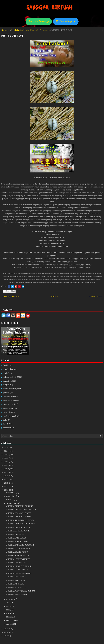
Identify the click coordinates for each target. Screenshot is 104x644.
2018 (6, 476)
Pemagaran (45, 30)
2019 (6, 472)
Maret (9, 617)
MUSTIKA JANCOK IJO (16, 580)
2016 (6, 483)
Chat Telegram (66, 21)
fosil (5, 365)
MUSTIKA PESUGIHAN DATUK (19, 517)
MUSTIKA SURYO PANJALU (18, 570)
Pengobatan (8, 408)
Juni (8, 606)
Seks (5, 420)
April (9, 613)
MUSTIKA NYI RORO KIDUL (18, 548)
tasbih (6, 424)
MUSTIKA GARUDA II (15, 534)
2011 (6, 636)
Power (6, 412)
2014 (6, 490)
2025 (6, 451)
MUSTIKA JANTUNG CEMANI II (20, 545)
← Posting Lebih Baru (11, 297)
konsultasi (7, 381)
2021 (6, 465)
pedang (6, 393)
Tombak (6, 428)
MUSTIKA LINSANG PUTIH (18, 531)
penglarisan (8, 404)
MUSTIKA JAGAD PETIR (16, 594)
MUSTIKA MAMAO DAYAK (17, 541)
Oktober (10, 500)
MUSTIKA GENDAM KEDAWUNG (20, 524)
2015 (6, 486)
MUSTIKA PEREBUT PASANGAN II (21, 510)
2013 (6, 629)
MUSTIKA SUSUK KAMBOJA (18, 573)
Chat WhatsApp (39, 21)
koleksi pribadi (18, 30)
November (11, 496)
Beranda (6, 30)
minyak (6, 385)
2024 (6, 455)
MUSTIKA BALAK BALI (16, 577)
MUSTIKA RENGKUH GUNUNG (19, 506)
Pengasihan (8, 400)
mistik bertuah (32, 30)
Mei (8, 610)
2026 (6, 448)
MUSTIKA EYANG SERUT (17, 552)
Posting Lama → (96, 297)
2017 (6, 479)
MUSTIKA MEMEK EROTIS (18, 556)
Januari (10, 624)
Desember (11, 493)
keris (5, 373)
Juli (8, 603)
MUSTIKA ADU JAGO (15, 584)
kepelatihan (8, 369)
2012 (6, 632)
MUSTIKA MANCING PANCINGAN (21, 591)
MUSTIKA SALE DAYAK (12, 36)
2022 (6, 462)
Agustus (10, 599)
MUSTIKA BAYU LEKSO (16, 563)
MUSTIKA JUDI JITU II (16, 587)
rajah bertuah (9, 416)
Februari (10, 620)
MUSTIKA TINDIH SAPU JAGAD (20, 520)
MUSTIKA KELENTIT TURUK (19, 566)
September (11, 503)
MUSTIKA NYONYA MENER (18, 559)
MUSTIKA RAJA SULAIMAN (18, 527)
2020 (7, 469)
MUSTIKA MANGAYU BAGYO (18, 513)
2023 (6, 458)
